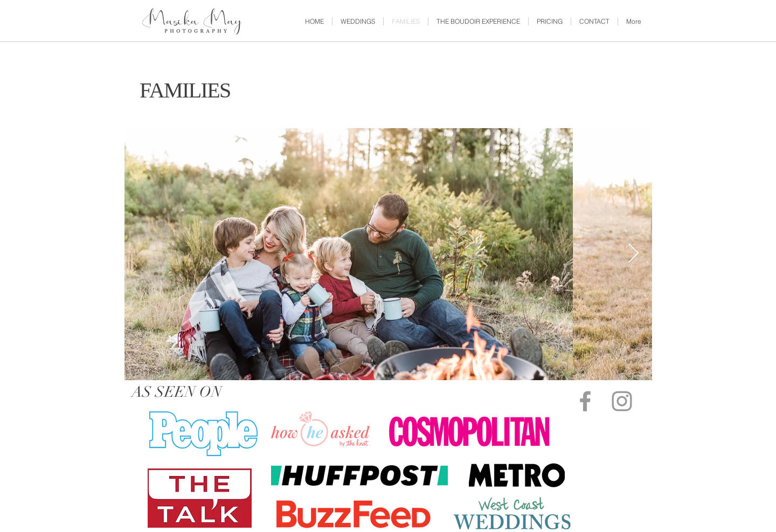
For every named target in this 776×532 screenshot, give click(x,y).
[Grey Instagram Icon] (622, 401)
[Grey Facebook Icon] (585, 401)
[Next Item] (633, 254)
